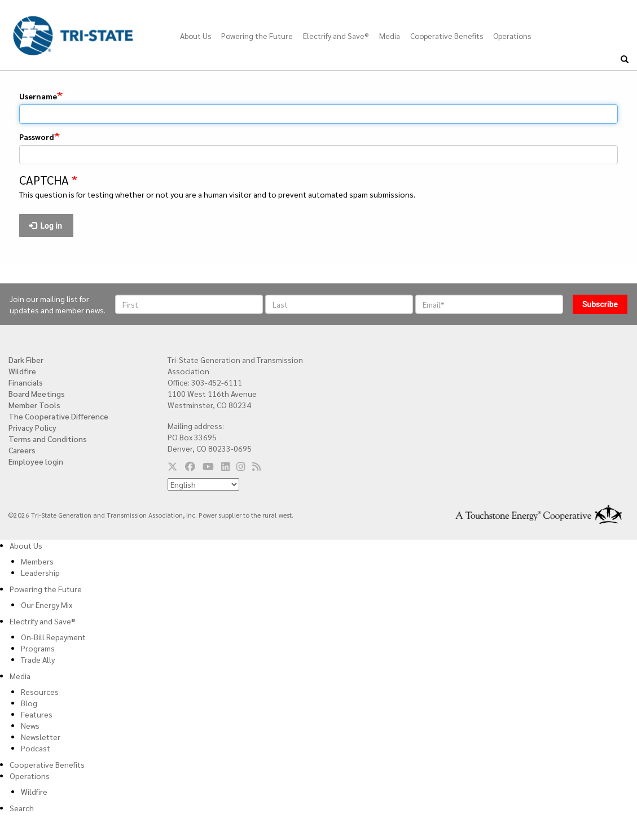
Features (37, 714)
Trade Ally (38, 659)
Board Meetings (37, 393)
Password (37, 137)
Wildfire (22, 371)
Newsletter (41, 737)
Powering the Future (257, 36)
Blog (29, 703)
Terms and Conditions (48, 439)
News (30, 725)
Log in (46, 226)
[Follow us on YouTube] (208, 466)
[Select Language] (203, 484)
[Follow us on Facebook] (190, 466)
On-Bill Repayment (53, 637)
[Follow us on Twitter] (173, 466)
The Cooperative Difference (58, 416)
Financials (26, 382)
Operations (512, 36)
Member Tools (34, 405)
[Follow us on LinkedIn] (225, 466)
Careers (22, 450)
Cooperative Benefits (447, 36)
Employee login (36, 461)
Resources (40, 692)
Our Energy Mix (47, 605)
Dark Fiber (26, 360)
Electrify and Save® (336, 36)
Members (37, 561)
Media (390, 36)
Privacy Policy (32, 427)
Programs (38, 648)
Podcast (36, 748)
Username (38, 96)
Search (22, 808)
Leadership (40, 572)
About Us (196, 36)
